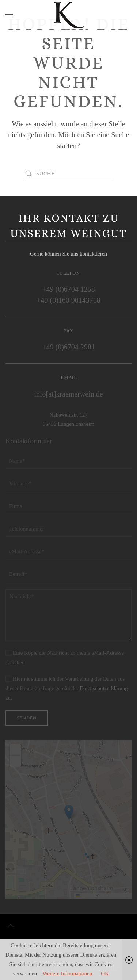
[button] (9, 15)
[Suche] (69, 173)
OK (105, 973)
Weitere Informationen (67, 973)
